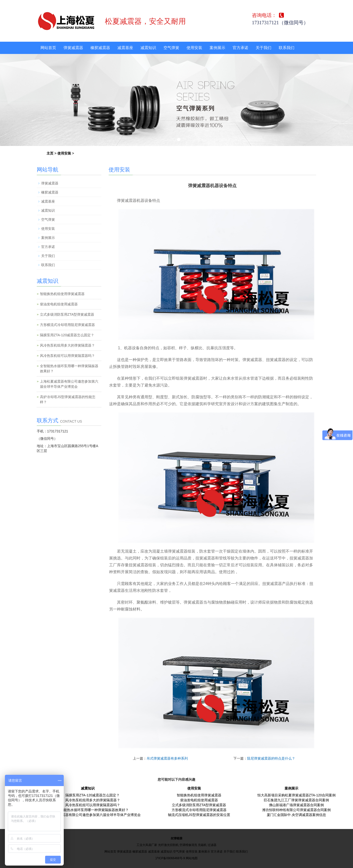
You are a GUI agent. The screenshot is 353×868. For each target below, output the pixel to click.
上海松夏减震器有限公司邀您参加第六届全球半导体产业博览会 (93, 815)
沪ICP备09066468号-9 (170, 858)
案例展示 (217, 48)
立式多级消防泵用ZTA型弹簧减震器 (67, 314)
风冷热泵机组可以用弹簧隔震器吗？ (67, 356)
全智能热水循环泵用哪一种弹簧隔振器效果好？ (93, 810)
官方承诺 (240, 48)
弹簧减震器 (73, 48)
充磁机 (202, 845)
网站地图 (192, 858)
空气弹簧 (171, 48)
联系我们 (287, 48)
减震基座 (125, 48)
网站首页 (48, 48)
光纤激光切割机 (168, 845)
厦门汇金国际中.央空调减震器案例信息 (296, 815)
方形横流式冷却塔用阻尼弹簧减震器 (67, 325)
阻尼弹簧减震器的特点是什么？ (271, 758)
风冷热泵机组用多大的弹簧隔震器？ (67, 345)
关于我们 (264, 48)
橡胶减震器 (100, 48)
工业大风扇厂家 (147, 845)
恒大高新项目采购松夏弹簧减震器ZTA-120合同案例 (296, 795)
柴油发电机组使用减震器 (59, 304)
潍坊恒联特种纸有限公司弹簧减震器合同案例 (296, 810)
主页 (50, 153)
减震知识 (148, 48)
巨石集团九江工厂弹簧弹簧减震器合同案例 (296, 800)
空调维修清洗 (188, 845)
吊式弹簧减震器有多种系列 (167, 758)
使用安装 (194, 48)
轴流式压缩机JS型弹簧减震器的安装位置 (199, 815)
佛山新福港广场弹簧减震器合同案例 (296, 805)
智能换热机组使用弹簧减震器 (62, 294)
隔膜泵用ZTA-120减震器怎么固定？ (67, 335)
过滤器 (212, 845)
